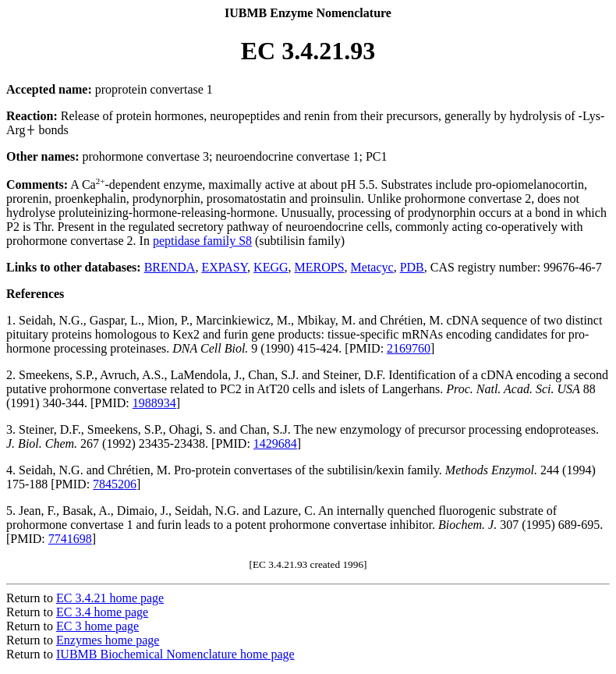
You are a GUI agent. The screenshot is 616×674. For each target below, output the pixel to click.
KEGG (271, 267)
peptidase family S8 (202, 241)
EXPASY (224, 267)
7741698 (70, 539)
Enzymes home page (108, 640)
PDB (412, 267)
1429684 (275, 443)
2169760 (409, 348)
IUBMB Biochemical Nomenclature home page (175, 654)
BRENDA (170, 267)
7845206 (115, 484)
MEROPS (320, 267)
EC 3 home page (97, 626)
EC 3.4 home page (102, 612)
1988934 (154, 403)
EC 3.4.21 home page (110, 598)
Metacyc (372, 267)
